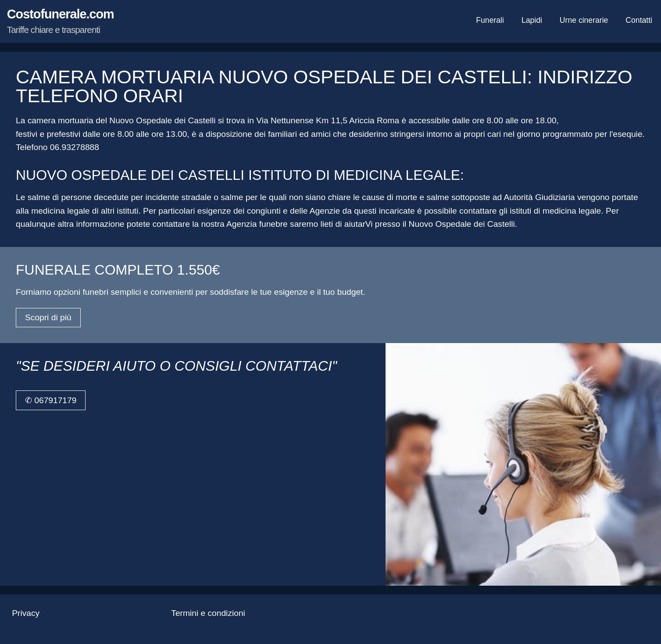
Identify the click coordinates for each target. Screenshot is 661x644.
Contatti (639, 20)
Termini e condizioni (208, 613)
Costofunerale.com (61, 21)
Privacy (26, 613)
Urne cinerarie (584, 20)
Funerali (490, 20)
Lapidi (532, 20)
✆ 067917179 (51, 400)
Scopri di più (48, 317)
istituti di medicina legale (555, 211)
